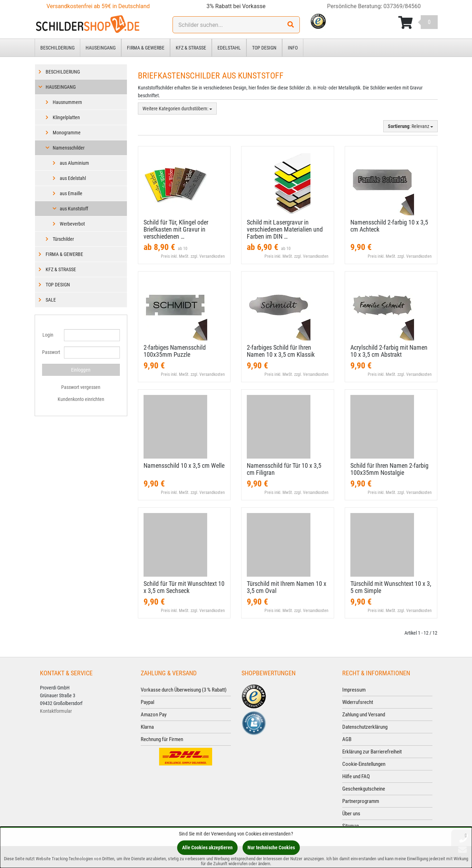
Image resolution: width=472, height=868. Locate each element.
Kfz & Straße (191, 48)
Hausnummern (67, 102)
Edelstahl (229, 48)
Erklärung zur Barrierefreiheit (372, 752)
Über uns (351, 814)
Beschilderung (57, 48)
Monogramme (67, 133)
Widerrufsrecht (358, 702)
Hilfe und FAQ (356, 776)
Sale (51, 300)
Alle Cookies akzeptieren (207, 847)
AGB (347, 739)
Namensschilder (69, 148)
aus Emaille (71, 193)
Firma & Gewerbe (146, 48)
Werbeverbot (72, 224)
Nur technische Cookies (271, 847)
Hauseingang (101, 48)
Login (48, 335)
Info (293, 48)
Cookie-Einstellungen (364, 764)
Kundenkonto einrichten (81, 399)
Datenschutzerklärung (365, 727)
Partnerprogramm (361, 801)
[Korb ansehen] (418, 23)
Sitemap (351, 826)
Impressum (354, 690)
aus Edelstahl (73, 178)
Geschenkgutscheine (364, 789)
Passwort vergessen (81, 387)
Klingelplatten (66, 117)
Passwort (51, 352)
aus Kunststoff (74, 209)
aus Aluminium (74, 163)
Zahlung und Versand (364, 715)
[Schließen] (466, 835)
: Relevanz (410, 126)
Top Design (264, 48)
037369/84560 (402, 6)
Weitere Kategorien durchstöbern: (177, 109)
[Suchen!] (291, 25)
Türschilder (63, 239)
